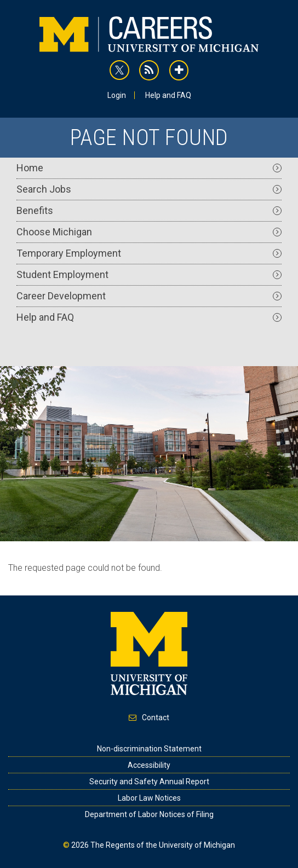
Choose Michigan (149, 232)
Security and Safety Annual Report (149, 782)
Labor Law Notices (149, 798)
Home (149, 168)
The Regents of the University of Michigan (163, 845)
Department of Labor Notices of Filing (149, 814)
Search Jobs (149, 189)
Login (117, 95)
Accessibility (149, 765)
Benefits (149, 210)
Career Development (149, 296)
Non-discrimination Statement (149, 749)
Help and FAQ (168, 95)
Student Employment (149, 274)
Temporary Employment (149, 253)
